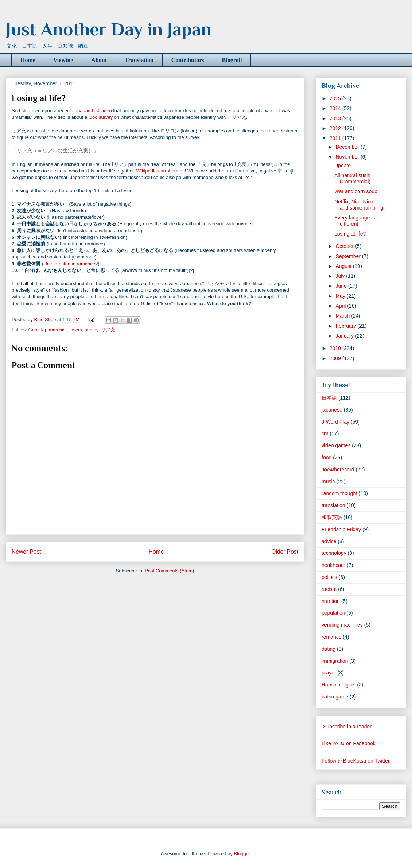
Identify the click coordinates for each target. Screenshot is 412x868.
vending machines (342, 625)
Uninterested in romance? (71, 264)
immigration (335, 661)
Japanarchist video (92, 111)
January (345, 336)
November (348, 157)
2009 (336, 358)
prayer (329, 673)
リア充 (108, 330)
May (341, 296)
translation (333, 505)
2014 (336, 108)
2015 (336, 98)
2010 (336, 348)
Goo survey (101, 117)
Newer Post (26, 552)
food (327, 458)
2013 (336, 118)
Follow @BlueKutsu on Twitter (356, 761)
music (328, 482)
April (341, 306)
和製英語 (332, 517)
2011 (336, 138)
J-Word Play (335, 422)
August (344, 266)
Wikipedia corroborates (161, 171)
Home (28, 60)
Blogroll (232, 60)
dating (329, 649)
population (333, 613)
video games (336, 445)
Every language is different (355, 221)
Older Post (285, 552)
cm (325, 433)
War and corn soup (356, 191)
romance (331, 637)
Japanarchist (53, 330)
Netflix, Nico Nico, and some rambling (359, 205)
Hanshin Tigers (339, 685)
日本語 (329, 398)
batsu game (335, 697)
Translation (139, 60)
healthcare (333, 565)
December (348, 147)
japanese (332, 410)
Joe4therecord (338, 470)
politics (329, 577)
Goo (33, 330)
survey (91, 330)
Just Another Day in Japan (109, 29)
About (99, 60)
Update (343, 166)
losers (76, 330)
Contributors (188, 60)
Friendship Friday (341, 529)
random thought (339, 493)
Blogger (242, 854)
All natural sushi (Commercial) (352, 178)
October (345, 246)
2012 (336, 128)
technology (334, 553)
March (343, 316)
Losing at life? (350, 234)
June (342, 286)
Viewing (63, 60)
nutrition (331, 601)
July (341, 276)
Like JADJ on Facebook (349, 743)
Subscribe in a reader (347, 727)
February (346, 326)
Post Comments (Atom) (169, 571)
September (349, 256)
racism (329, 589)
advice (329, 541)
